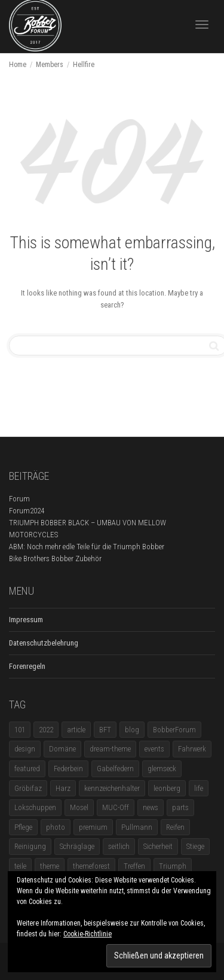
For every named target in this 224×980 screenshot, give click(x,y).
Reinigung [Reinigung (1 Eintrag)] (30, 846)
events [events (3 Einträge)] (154, 749)
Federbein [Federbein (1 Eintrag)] (68, 769)
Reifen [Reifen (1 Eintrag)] (175, 827)
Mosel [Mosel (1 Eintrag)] (79, 807)
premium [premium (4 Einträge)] (93, 827)
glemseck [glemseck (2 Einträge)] (162, 769)
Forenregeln (27, 666)
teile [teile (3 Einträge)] (20, 866)
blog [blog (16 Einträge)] (132, 730)
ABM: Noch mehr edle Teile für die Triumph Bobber (87, 547)
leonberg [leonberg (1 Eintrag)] (167, 788)
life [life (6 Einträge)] (199, 788)
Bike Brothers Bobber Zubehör (55, 559)
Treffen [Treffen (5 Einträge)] (134, 866)
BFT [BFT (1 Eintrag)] (105, 730)
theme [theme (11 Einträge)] (50, 866)
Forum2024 (27, 511)
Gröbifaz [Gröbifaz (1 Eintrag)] (28, 788)
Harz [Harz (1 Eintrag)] (63, 788)
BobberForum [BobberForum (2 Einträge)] (174, 730)
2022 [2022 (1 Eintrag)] (46, 730)
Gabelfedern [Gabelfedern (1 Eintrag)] (115, 769)
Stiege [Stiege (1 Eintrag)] (195, 846)
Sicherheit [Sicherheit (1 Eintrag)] (158, 846)
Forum (19, 499)
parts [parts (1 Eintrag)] (180, 807)
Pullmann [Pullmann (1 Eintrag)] (137, 827)
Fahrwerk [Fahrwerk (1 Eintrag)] (192, 749)
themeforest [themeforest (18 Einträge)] (91, 866)
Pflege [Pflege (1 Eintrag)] (23, 827)
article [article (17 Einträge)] (76, 730)
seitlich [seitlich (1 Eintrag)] (119, 846)
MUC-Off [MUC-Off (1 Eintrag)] (116, 807)
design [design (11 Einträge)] (25, 749)
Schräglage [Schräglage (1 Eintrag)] (77, 846)
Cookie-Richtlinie (88, 934)
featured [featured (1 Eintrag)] (27, 769)
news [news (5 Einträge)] (151, 807)
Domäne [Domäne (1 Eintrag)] (62, 749)
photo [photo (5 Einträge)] (56, 827)
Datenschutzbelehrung (44, 643)
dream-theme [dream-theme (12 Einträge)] (110, 749)
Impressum (26, 620)
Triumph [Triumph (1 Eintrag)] (173, 866)
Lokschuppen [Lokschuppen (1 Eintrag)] (35, 807)
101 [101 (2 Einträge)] (20, 730)
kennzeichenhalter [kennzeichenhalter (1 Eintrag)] (112, 788)
